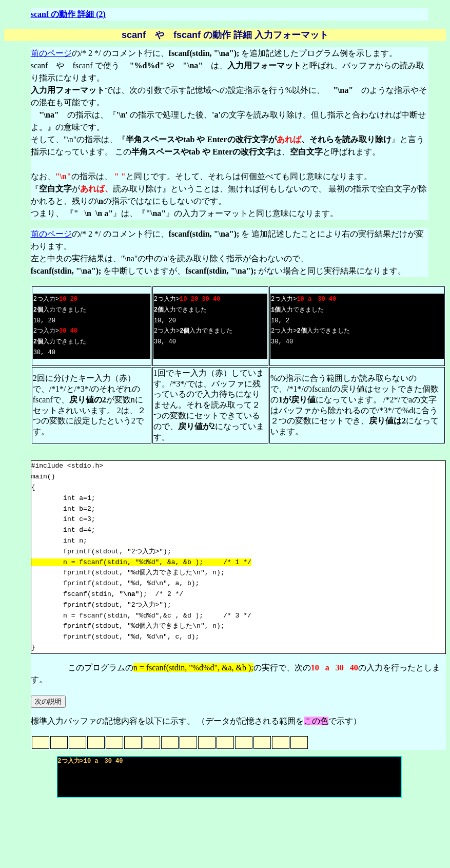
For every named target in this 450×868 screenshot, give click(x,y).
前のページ (51, 53)
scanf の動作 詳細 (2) (68, 14)
